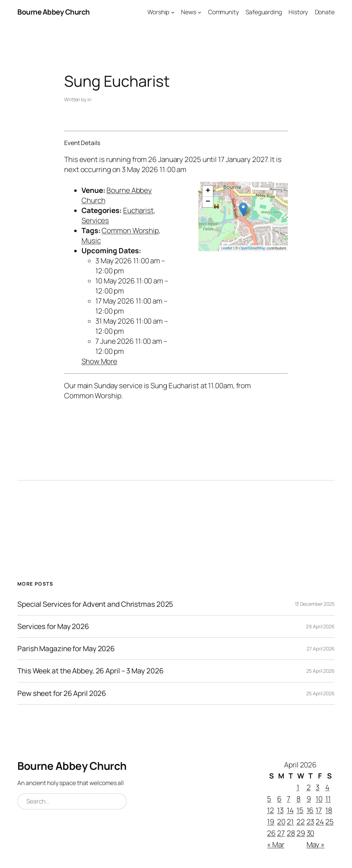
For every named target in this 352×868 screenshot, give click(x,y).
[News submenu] (199, 12)
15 (300, 810)
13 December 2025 (315, 604)
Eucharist (138, 210)
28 (291, 833)
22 (301, 822)
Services (95, 220)
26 (271, 833)
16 (310, 810)
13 (280, 810)
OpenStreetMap (252, 248)
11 (328, 799)
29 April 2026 (320, 626)
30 (311, 833)
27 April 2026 (321, 649)
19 (271, 822)
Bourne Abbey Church (54, 12)
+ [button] (208, 191)
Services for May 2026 (53, 626)
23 (311, 822)
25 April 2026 (320, 671)
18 (329, 810)
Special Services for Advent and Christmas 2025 (95, 604)
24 (320, 822)
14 (290, 810)
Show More (99, 361)
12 (271, 810)
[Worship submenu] (173, 12)
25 (329, 822)
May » (316, 844)
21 (290, 822)
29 (301, 833)
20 (281, 822)
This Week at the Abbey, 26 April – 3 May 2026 (91, 671)
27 (281, 833)
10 (319, 799)
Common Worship (130, 230)
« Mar (276, 844)
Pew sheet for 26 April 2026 (62, 693)
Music (91, 240)
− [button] (208, 202)
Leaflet (226, 248)
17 (319, 810)
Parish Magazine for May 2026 (66, 649)
